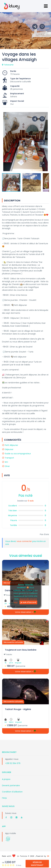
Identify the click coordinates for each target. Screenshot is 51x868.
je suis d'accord (28, 602)
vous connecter (25, 541)
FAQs (4, 798)
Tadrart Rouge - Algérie (18, 709)
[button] (42, 164)
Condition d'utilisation (12, 792)
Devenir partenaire (11, 785)
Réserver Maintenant (37, 864)
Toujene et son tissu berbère (21, 650)
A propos (6, 779)
